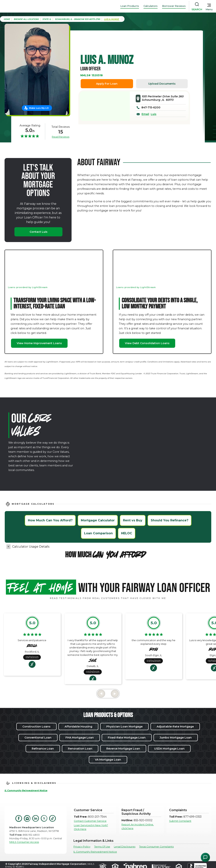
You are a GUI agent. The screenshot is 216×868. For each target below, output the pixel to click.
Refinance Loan (43, 749)
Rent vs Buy (133, 520)
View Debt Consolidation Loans (147, 343)
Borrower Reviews (174, 6)
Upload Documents (162, 84)
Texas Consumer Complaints (156, 847)
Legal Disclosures (125, 847)
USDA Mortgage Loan (169, 749)
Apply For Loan (107, 84)
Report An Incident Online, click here (138, 826)
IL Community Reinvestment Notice (95, 852)
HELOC (127, 533)
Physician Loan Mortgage (124, 727)
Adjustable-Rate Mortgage (175, 727)
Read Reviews (61, 137)
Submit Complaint (180, 821)
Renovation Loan (80, 749)
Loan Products (130, 6)
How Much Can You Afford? (50, 520)
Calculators (151, 6)
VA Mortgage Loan (108, 760)
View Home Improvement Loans (39, 343)
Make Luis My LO (39, 108)
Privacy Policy (82, 847)
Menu (209, 9)
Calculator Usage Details (31, 547)
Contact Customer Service (90, 821)
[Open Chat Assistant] (205, 857)
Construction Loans (36, 727)
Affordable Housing (78, 727)
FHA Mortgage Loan (80, 738)
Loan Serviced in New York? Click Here (91, 827)
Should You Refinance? (169, 520)
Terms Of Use (102, 847)
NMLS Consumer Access (24, 842)
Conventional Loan (38, 738)
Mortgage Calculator (98, 520)
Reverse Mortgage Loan (123, 749)
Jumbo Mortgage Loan (176, 738)
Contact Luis (39, 232)
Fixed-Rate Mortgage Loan (127, 738)
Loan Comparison (98, 533)
